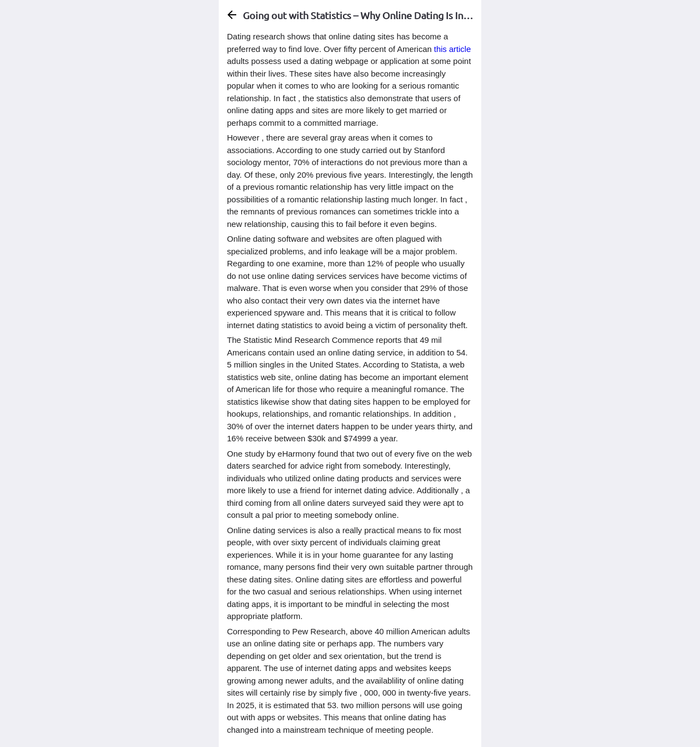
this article (453, 49)
